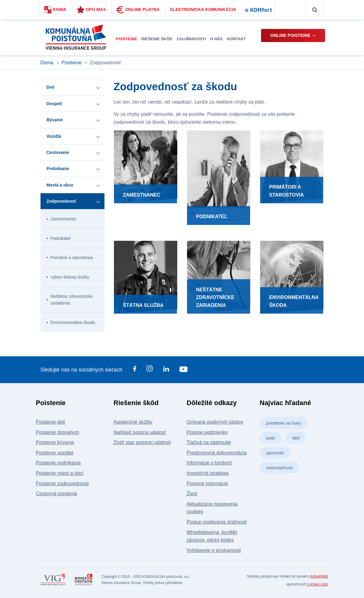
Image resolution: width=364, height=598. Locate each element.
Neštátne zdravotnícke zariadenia (72, 300)
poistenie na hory (284, 423)
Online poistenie (290, 35)
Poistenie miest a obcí (60, 473)
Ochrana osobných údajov (215, 422)
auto (271, 438)
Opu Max (91, 10)
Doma (48, 63)
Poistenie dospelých (58, 432)
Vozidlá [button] (54, 136)
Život (192, 494)
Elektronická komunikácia (203, 9)
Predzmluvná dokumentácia (217, 453)
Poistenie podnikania (58, 463)
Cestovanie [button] (58, 152)
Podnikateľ (61, 238)
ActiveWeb (319, 576)
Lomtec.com (318, 584)
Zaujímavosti (191, 39)
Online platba (138, 10)
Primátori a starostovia (72, 258)
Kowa (55, 10)
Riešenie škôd (157, 39)
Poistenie (127, 39)
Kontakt (237, 39)
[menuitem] (127, 39)
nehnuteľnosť (280, 468)
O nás (216, 39)
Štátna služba (143, 305)
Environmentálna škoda (73, 322)
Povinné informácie (207, 484)
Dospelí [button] (54, 104)
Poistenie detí (51, 422)
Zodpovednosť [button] (62, 201)
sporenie (275, 453)
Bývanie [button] (55, 120)
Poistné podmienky (207, 432)
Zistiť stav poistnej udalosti (142, 442)
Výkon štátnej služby (70, 277)
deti (296, 438)
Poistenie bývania (55, 442)
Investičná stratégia (208, 473)
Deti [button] (51, 87)
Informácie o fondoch (209, 463)
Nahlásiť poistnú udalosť (140, 432)
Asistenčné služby (133, 422)
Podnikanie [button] (58, 169)
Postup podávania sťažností (217, 522)
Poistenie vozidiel (55, 453)
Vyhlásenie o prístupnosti (214, 550)
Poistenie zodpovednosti (62, 484)
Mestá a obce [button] (60, 185)
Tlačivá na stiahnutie (209, 442)
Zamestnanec (64, 219)
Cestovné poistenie (57, 494)
